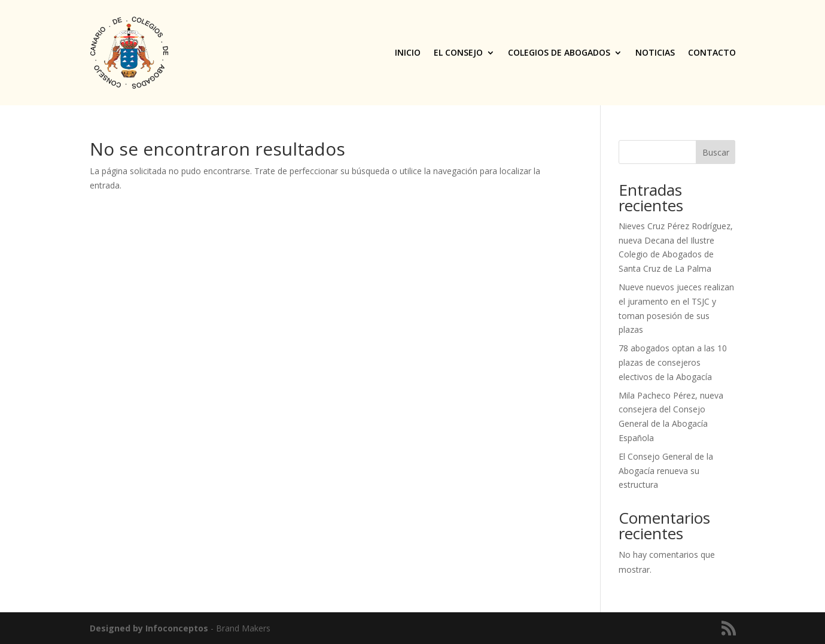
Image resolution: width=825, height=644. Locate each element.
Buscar (716, 152)
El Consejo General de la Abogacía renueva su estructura (666, 471)
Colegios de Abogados (559, 52)
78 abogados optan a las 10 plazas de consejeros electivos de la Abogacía (673, 362)
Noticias (655, 52)
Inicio (408, 52)
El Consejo (458, 52)
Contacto (712, 52)
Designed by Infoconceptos (149, 628)
